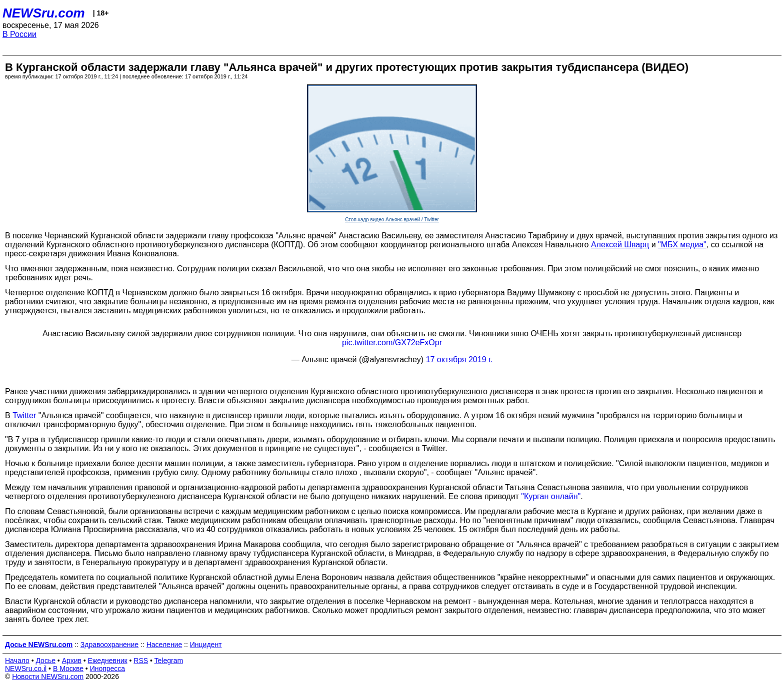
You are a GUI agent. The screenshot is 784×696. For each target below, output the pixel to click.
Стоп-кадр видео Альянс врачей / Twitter (392, 220)
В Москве (68, 669)
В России (19, 34)
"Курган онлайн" (551, 496)
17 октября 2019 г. (459, 359)
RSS (141, 661)
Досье (45, 661)
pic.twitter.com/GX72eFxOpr (392, 343)
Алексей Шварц (620, 245)
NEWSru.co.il (26, 669)
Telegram (169, 661)
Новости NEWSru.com (48, 677)
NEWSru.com (44, 13)
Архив (72, 661)
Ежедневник (108, 661)
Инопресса (108, 669)
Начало (17, 661)
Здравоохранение (109, 645)
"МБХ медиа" (682, 245)
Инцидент (206, 645)
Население (164, 645)
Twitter (24, 415)
